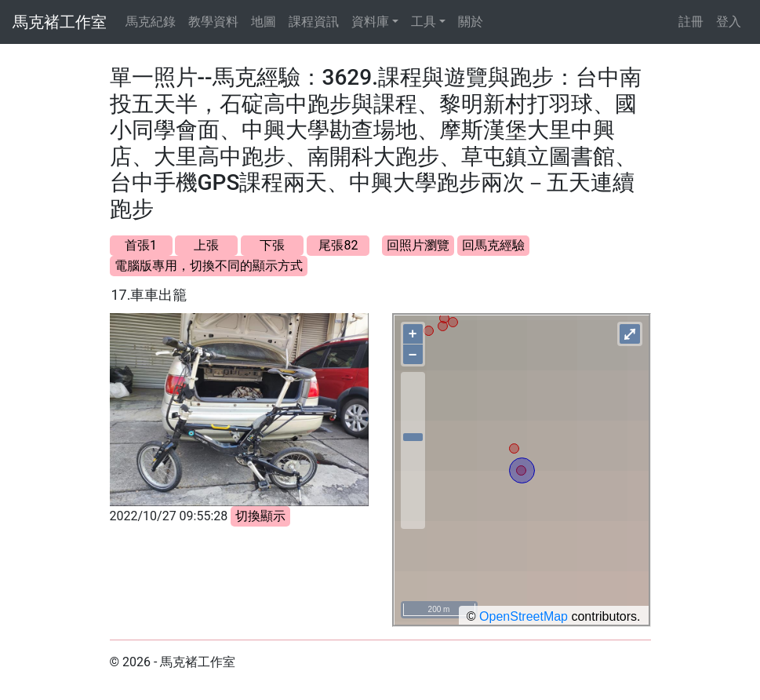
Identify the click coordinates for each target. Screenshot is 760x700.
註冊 (691, 22)
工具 (424, 22)
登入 (729, 22)
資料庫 (370, 22)
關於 (471, 22)
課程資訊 (314, 22)
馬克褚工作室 (60, 22)
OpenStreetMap (524, 616)
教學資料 (213, 22)
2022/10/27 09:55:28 (169, 516)
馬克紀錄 (151, 22)
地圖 (264, 22)
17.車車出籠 (149, 295)
